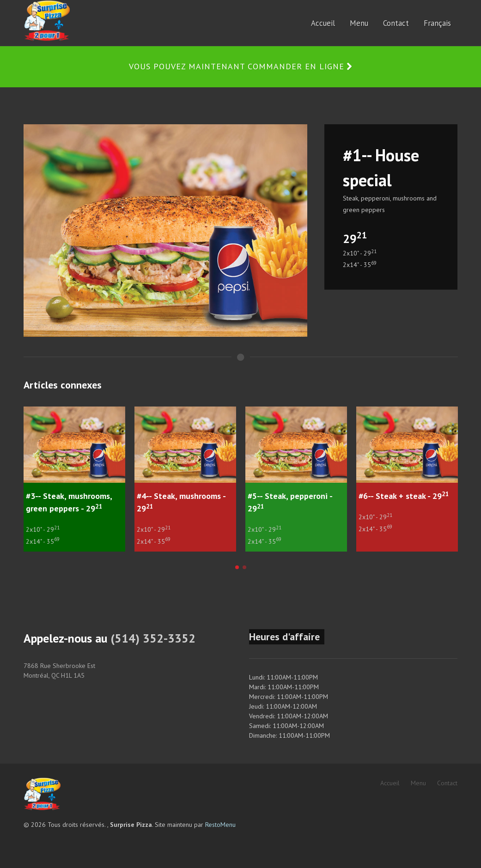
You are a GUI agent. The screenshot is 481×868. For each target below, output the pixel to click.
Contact (447, 783)
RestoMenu (220, 825)
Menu (418, 783)
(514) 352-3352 (153, 638)
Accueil (390, 783)
